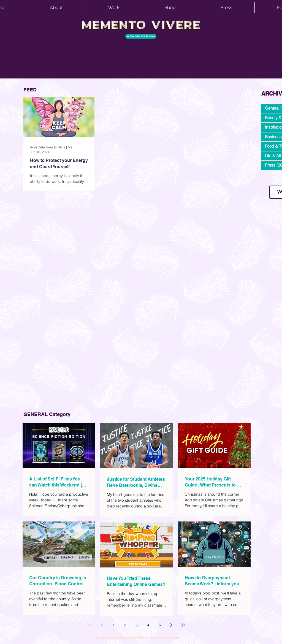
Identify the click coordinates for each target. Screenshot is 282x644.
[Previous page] (102, 625)
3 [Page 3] (137, 625)
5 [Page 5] (160, 625)
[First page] (90, 625)
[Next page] (171, 625)
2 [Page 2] (125, 625)
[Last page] (183, 625)
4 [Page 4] (148, 625)
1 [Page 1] (113, 625)
